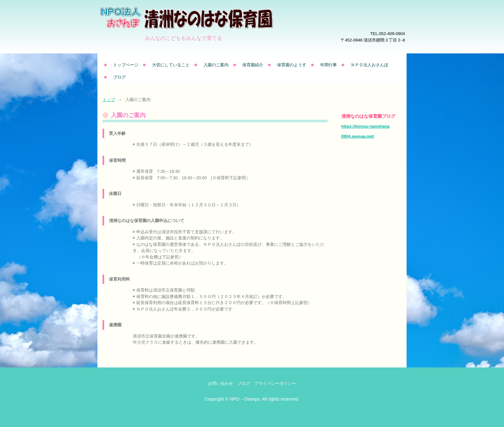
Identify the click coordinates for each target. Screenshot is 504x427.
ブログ (119, 77)
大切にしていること (171, 65)
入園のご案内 (216, 65)
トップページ (126, 65)
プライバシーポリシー (275, 383)
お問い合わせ (221, 383)
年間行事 (328, 65)
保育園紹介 (253, 65)
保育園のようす (292, 65)
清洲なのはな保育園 (205, 27)
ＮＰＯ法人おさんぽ (369, 65)
